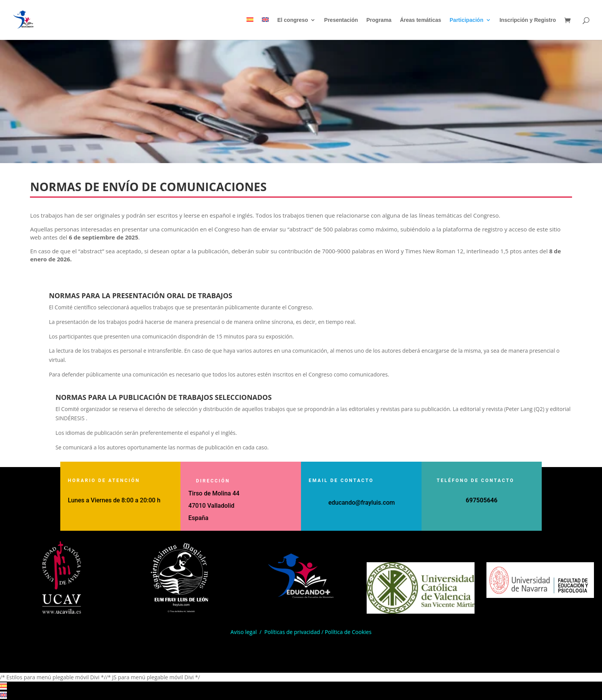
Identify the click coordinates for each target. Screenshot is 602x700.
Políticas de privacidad (292, 632)
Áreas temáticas (421, 20)
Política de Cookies (348, 632)
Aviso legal (243, 632)
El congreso (293, 20)
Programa (379, 20)
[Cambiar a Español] (3, 686)
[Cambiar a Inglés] (265, 29)
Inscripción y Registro (528, 20)
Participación (466, 20)
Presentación (341, 20)
